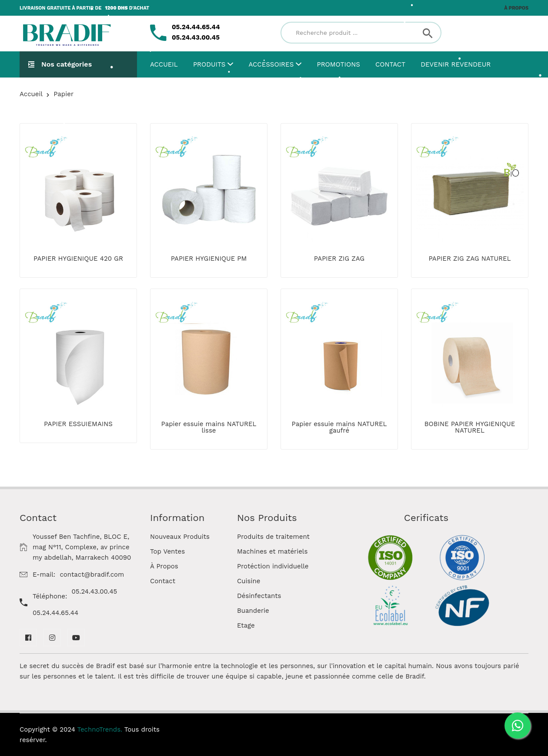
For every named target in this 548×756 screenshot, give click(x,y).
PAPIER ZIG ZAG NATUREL (469, 259)
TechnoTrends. (100, 729)
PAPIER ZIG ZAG (339, 259)
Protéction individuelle (273, 566)
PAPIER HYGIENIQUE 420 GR (78, 259)
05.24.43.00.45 (95, 591)
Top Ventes (167, 551)
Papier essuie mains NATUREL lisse (209, 427)
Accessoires (275, 64)
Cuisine (249, 581)
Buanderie (253, 611)
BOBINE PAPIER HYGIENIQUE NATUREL (470, 427)
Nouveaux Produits (180, 537)
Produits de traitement (273, 537)
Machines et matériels (272, 551)
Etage (246, 625)
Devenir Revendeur (456, 64)
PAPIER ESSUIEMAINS (78, 424)
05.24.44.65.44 (55, 613)
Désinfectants (259, 596)
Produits (213, 64)
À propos (516, 8)
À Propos (164, 566)
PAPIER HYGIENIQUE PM (209, 259)
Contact (390, 64)
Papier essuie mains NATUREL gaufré (339, 427)
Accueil (164, 64)
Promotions (339, 64)
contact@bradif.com (92, 575)
